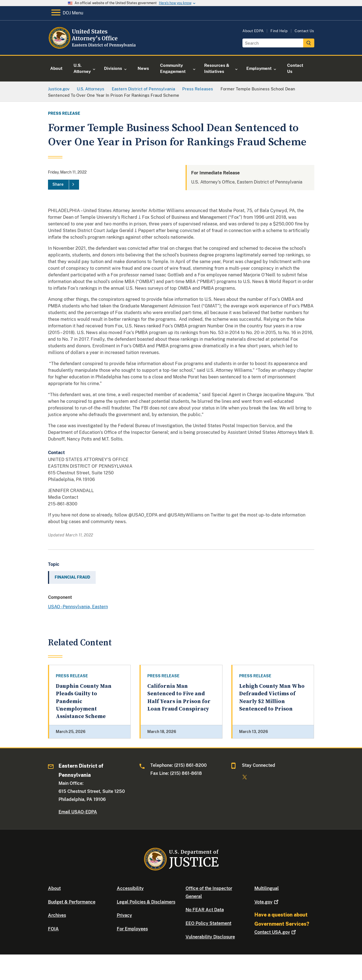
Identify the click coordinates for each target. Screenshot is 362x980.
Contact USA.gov (276, 932)
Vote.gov (267, 902)
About (54, 888)
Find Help (279, 31)
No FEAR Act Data (205, 910)
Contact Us (304, 31)
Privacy (124, 915)
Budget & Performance (72, 902)
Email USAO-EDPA (78, 812)
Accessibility (130, 888)
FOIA (53, 929)
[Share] (64, 185)
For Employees (132, 929)
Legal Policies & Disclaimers (146, 902)
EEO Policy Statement (208, 923)
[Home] (93, 48)
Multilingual (267, 888)
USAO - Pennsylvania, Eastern (78, 607)
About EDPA (253, 31)
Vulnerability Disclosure (210, 937)
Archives (57, 915)
